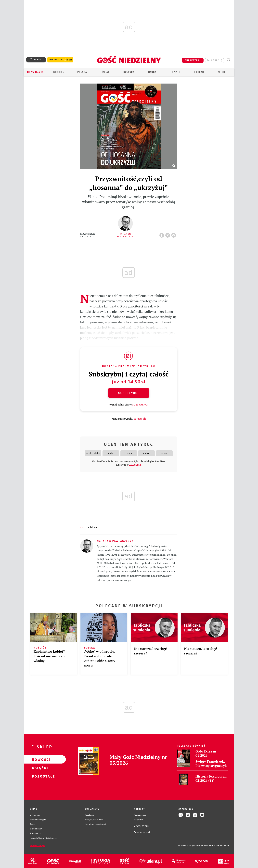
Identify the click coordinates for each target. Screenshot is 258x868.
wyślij (174, 234)
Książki (39, 768)
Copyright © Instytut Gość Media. (192, 846)
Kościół (59, 72)
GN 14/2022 (87, 236)
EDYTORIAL (93, 527)
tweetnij (168, 234)
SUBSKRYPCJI (140, 405)
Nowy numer (35, 72)
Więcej (222, 72)
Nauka (152, 72)
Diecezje (199, 72)
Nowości (39, 759)
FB (162, 234)
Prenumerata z (60, 60)
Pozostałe (39, 776)
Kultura (129, 72)
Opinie (176, 72)
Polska (82, 72)
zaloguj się (215, 60)
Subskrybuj (129, 393)
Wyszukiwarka (229, 60)
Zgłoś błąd (37, 846)
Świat (106, 72)
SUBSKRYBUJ (193, 60)
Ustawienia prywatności (95, 824)
